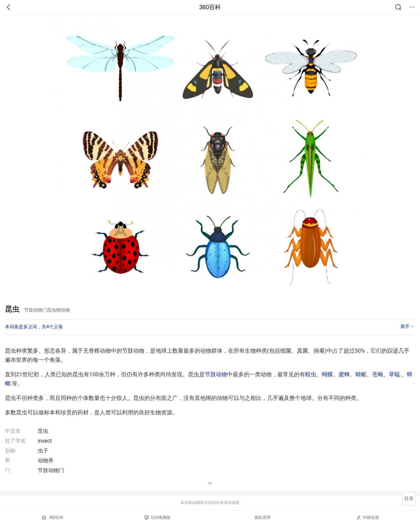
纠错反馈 (368, 517)
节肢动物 (216, 374)
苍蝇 (378, 374)
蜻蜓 (361, 374)
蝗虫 (311, 374)
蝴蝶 (327, 374)
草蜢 (394, 374)
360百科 (210, 7)
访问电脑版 (158, 517)
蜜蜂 (344, 374)
